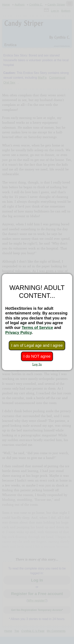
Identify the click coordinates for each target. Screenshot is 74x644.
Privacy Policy (19, 333)
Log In (37, 364)
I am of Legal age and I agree (37, 345)
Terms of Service (37, 328)
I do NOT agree (37, 356)
